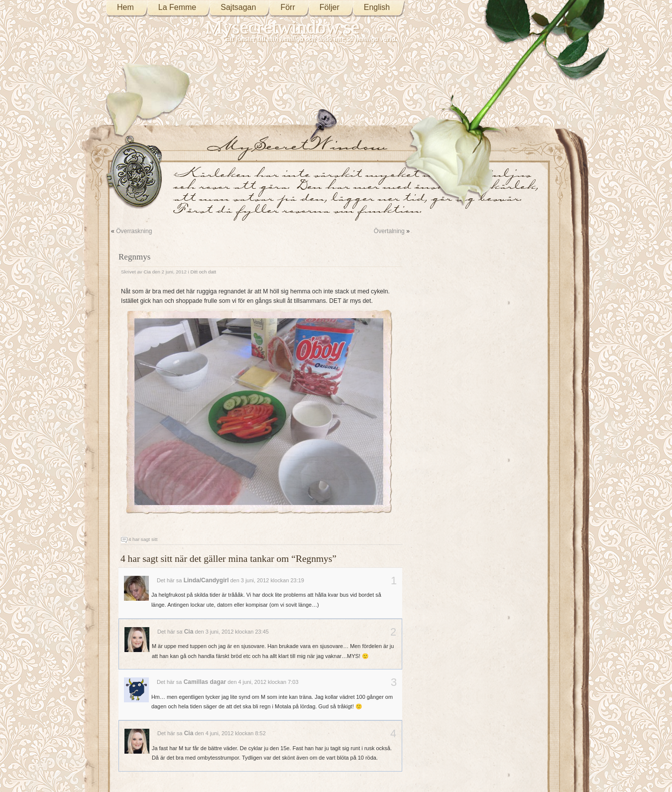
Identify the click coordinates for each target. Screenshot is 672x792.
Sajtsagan (238, 7)
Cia (147, 272)
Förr (287, 7)
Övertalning (389, 231)
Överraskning (134, 231)
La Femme (177, 7)
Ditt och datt (203, 272)
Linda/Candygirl (206, 580)
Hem (125, 7)
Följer (330, 7)
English (377, 7)
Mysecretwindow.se (283, 27)
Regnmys (134, 257)
